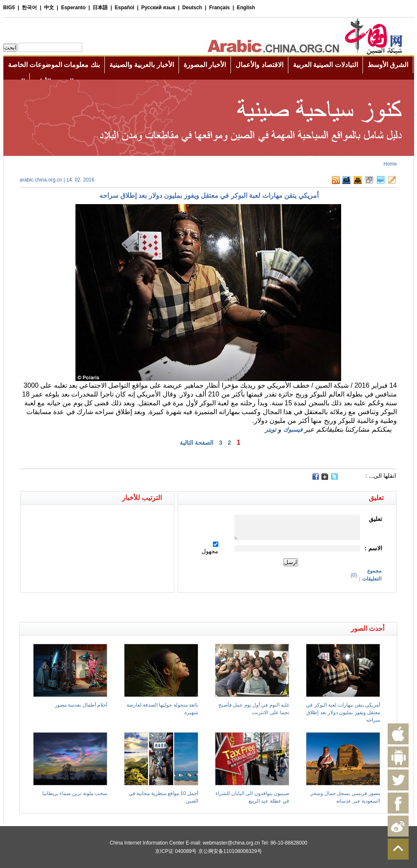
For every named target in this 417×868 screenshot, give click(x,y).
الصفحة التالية (197, 443)
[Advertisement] (114, 607)
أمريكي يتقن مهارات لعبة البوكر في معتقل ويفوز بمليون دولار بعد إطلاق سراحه (343, 713)
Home (390, 164)
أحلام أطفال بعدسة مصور (81, 705)
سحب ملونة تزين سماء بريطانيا (75, 793)
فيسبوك (293, 430)
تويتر (271, 430)
